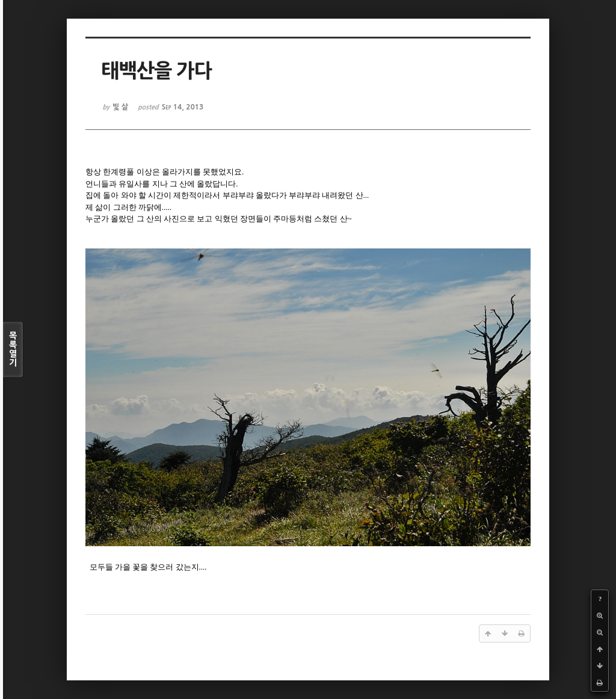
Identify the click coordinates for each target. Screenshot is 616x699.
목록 (13, 349)
